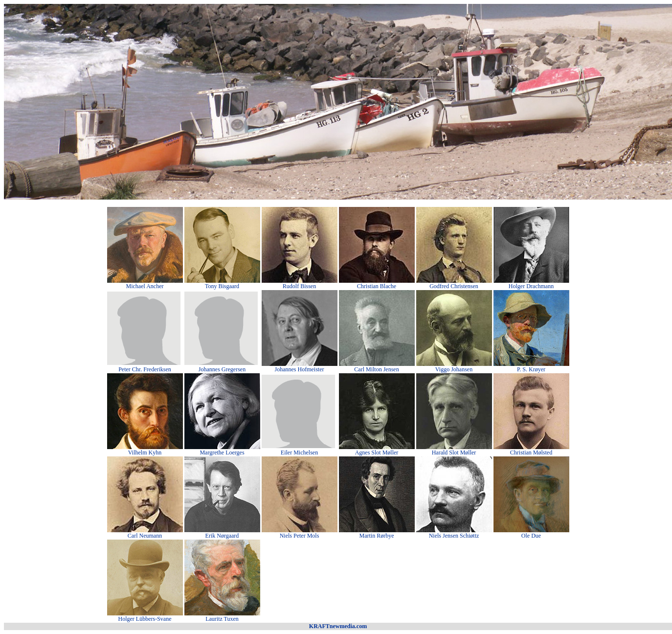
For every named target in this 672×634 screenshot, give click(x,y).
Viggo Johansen (454, 369)
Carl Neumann (145, 536)
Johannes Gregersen (222, 369)
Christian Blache (377, 286)
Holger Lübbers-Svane (145, 619)
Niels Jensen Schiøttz (454, 536)
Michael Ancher (145, 286)
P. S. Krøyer (531, 369)
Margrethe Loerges (222, 453)
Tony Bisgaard (222, 286)
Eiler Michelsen (299, 453)
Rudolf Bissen (299, 286)
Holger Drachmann (531, 286)
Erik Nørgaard (222, 536)
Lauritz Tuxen (222, 619)
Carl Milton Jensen (376, 369)
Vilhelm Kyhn (145, 453)
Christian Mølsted (531, 453)
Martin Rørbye (377, 536)
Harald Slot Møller (454, 453)
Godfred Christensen (454, 286)
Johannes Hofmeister (300, 369)
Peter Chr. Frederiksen (145, 369)
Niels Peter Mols (300, 536)
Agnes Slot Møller (377, 453)
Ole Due (531, 536)
